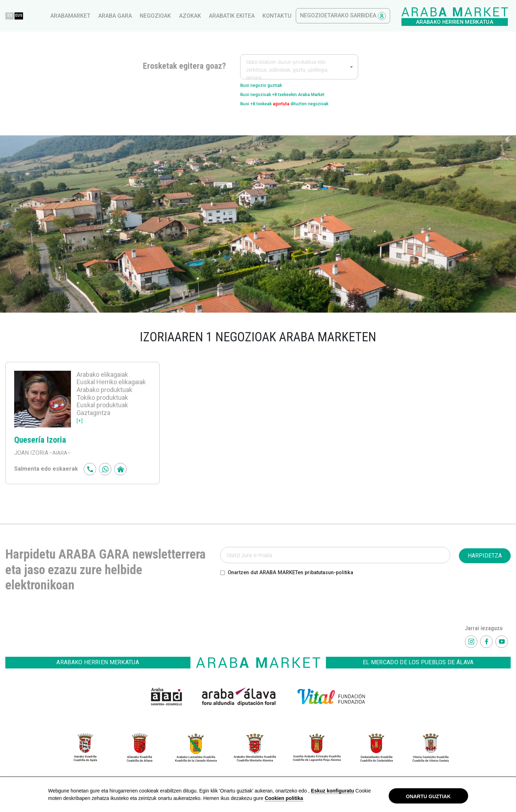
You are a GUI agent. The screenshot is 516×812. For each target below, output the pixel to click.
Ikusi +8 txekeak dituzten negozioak (298, 109)
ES (132, 15)
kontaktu (398, 16)
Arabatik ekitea (352, 16)
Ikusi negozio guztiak (268, 86)
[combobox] (299, 67)
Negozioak (276, 16)
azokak (311, 16)
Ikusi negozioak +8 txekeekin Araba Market (296, 98)
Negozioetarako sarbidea (464, 16)
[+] (80, 427)
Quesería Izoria (45, 446)
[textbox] (299, 70)
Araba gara (236, 16)
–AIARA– (60, 459)
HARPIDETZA (485, 562)
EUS (146, 15)
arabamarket (191, 16)
